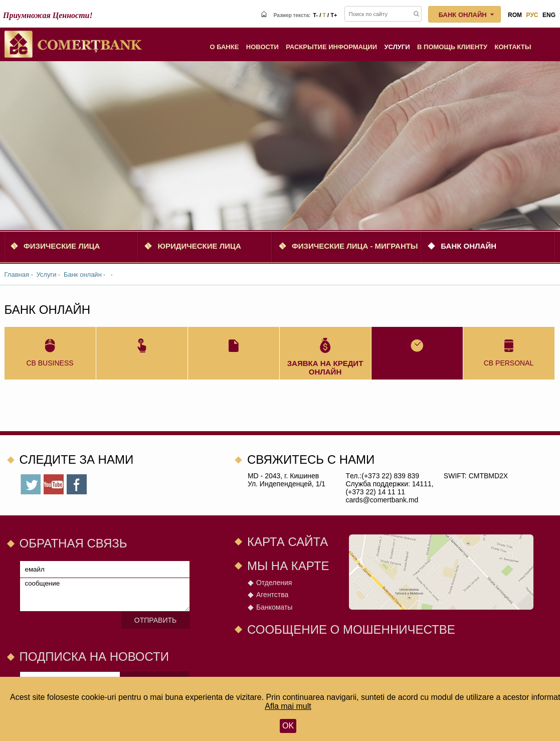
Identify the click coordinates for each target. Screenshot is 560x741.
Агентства (272, 595)
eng (549, 15)
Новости (262, 47)
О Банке (224, 47)
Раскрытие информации (331, 47)
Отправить (155, 620)
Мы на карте (288, 566)
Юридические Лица (199, 246)
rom (515, 15)
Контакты (513, 47)
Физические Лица (62, 246)
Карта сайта (288, 542)
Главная (17, 274)
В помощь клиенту (452, 47)
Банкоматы (274, 607)
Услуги (397, 47)
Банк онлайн (469, 246)
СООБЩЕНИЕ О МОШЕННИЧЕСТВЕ (351, 629)
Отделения (274, 583)
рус (532, 15)
